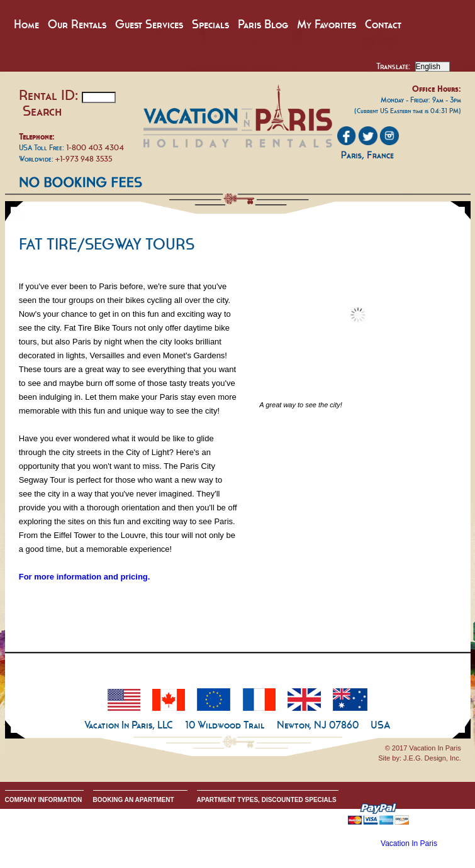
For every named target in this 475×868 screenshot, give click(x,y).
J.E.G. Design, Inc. (432, 758)
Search (42, 111)
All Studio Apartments (227, 822)
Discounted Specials (226, 853)
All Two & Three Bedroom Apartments (249, 843)
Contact (383, 24)
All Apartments (217, 812)
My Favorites (327, 24)
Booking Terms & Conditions (132, 822)
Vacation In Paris (409, 843)
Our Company (25, 812)
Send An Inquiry (27, 822)
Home (26, 24)
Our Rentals (77, 24)
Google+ (17, 843)
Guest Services (149, 24)
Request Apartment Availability (136, 832)
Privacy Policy (25, 832)
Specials (210, 24)
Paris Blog (263, 24)
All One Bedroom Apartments (238, 832)
